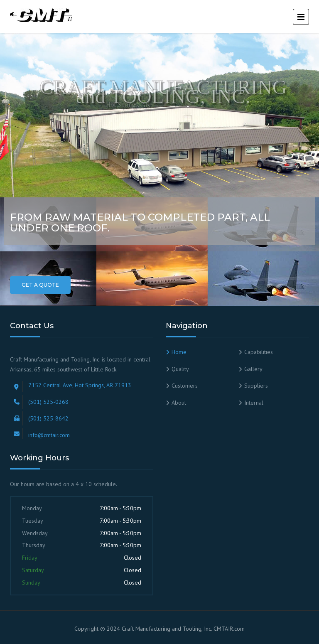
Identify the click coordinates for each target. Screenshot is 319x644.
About (179, 403)
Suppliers (256, 386)
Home (179, 352)
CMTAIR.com (229, 629)
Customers (185, 386)
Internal (254, 403)
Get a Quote (40, 285)
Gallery (253, 369)
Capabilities (259, 352)
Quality (180, 369)
